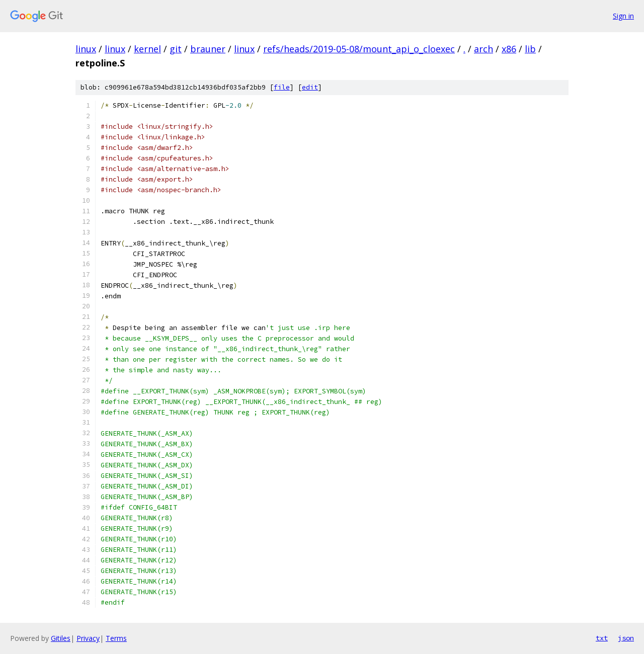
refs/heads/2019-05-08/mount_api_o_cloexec (359, 49)
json (626, 638)
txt (602, 638)
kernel (147, 49)
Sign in (623, 16)
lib (530, 49)
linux (86, 49)
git (176, 49)
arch (484, 49)
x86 (509, 49)
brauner (208, 49)
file (282, 87)
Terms (116, 638)
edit (310, 87)
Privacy (88, 638)
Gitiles (61, 638)
